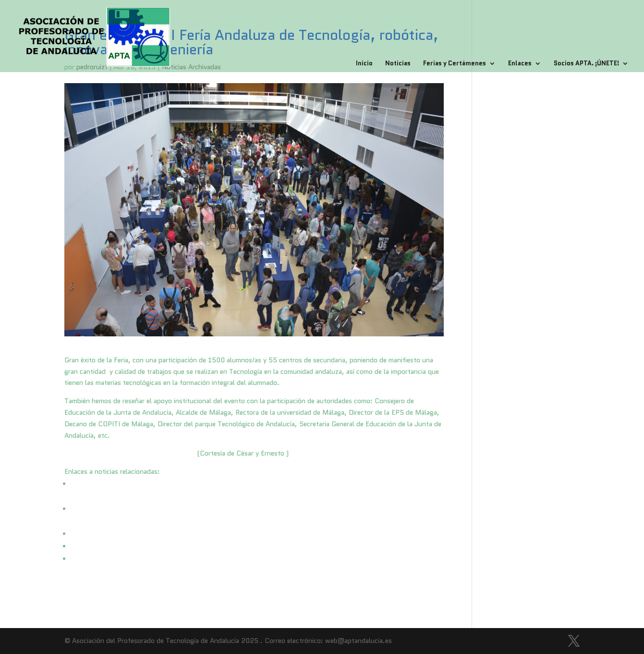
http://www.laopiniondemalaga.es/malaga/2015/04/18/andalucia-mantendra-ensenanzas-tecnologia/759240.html (246, 546)
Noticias (398, 64)
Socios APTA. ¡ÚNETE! (586, 64)
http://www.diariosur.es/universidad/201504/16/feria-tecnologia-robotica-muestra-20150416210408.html (237, 534)
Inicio (364, 64)
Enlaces (520, 64)
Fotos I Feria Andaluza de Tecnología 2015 (130, 453)
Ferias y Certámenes (455, 64)
